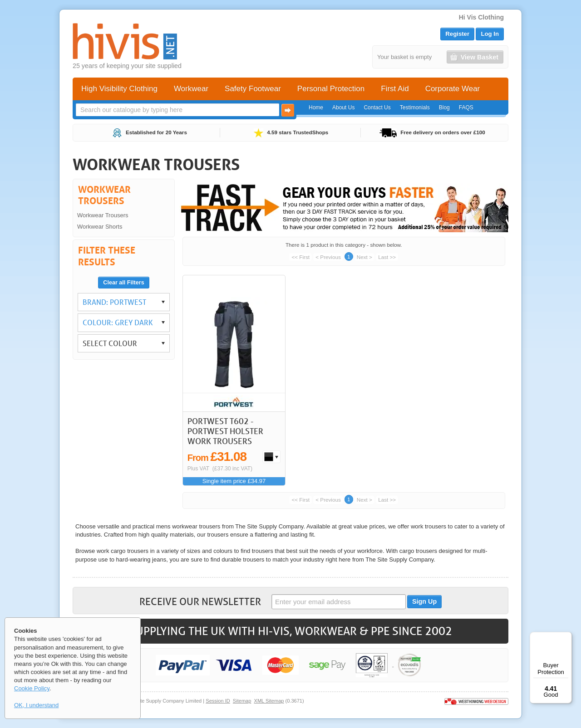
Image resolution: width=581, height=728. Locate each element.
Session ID (218, 701)
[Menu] (566, 637)
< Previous (328, 257)
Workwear (191, 89)
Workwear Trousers (103, 215)
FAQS (466, 107)
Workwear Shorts (100, 227)
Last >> (387, 257)
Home (316, 107)
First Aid (395, 89)
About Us (343, 107)
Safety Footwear (253, 89)
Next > (364, 257)
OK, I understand (36, 705)
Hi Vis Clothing (481, 17)
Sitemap (242, 701)
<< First (300, 257)
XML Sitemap (269, 701)
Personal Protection (331, 89)
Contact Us (377, 107)
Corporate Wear (453, 89)
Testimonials (415, 107)
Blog (444, 107)
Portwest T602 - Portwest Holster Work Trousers (225, 431)
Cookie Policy (32, 688)
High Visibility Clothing (119, 89)
